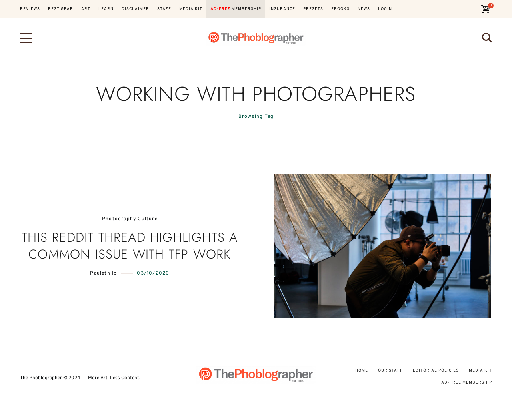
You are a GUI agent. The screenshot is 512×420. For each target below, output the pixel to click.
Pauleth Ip (103, 273)
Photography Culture (130, 219)
